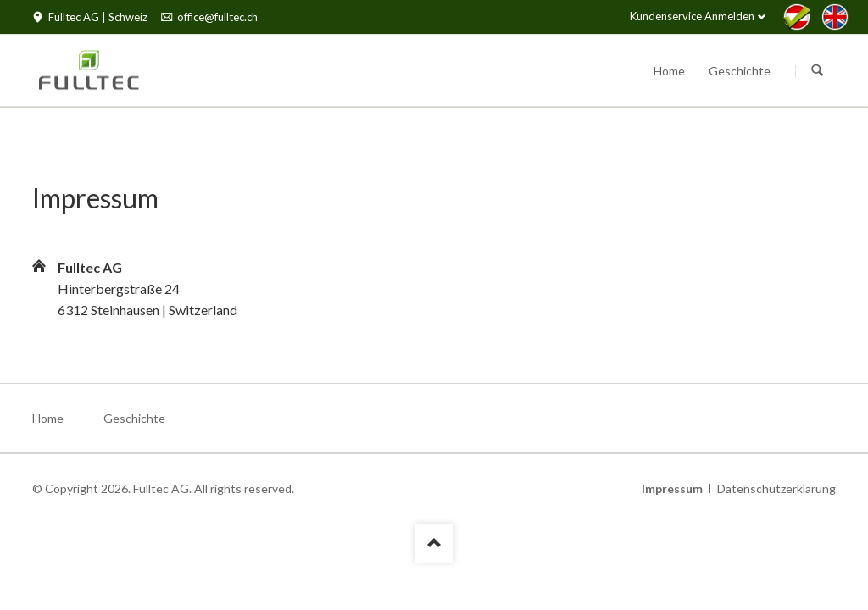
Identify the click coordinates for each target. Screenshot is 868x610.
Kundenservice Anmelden (692, 16)
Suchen (817, 71)
